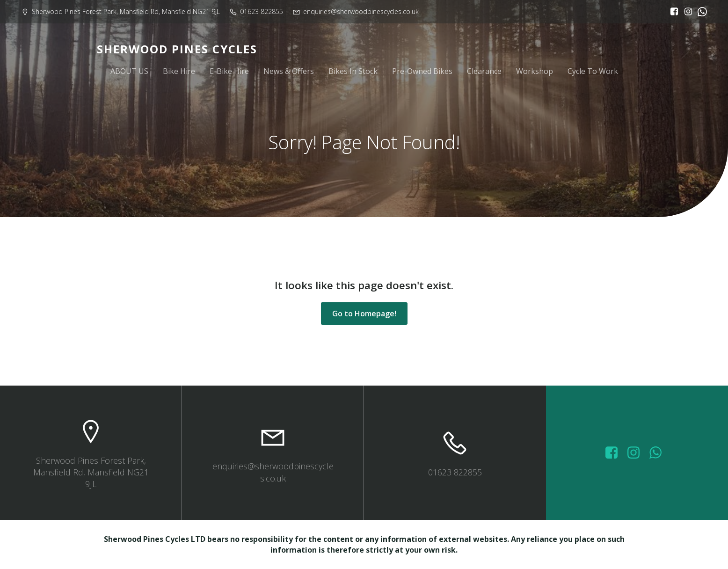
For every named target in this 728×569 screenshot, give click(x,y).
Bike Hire (179, 71)
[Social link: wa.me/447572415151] (659, 453)
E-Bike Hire (229, 71)
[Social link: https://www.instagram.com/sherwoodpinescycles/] (686, 12)
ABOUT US (129, 71)
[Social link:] (700, 12)
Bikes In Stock (353, 71)
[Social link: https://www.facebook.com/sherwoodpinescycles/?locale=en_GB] (672, 12)
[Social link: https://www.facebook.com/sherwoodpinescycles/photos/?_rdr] (615, 453)
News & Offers (289, 71)
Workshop (535, 71)
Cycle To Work (593, 71)
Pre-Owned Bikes (422, 71)
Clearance (484, 71)
